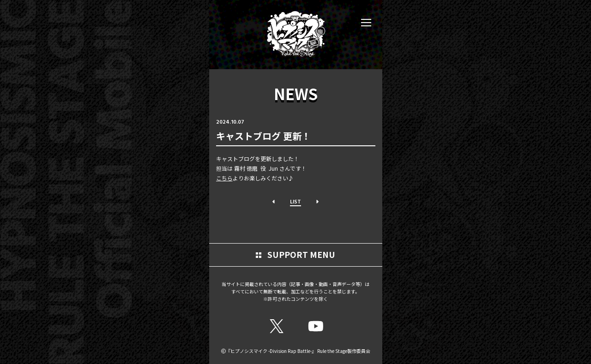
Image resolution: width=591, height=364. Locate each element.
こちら (224, 178)
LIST (295, 201)
